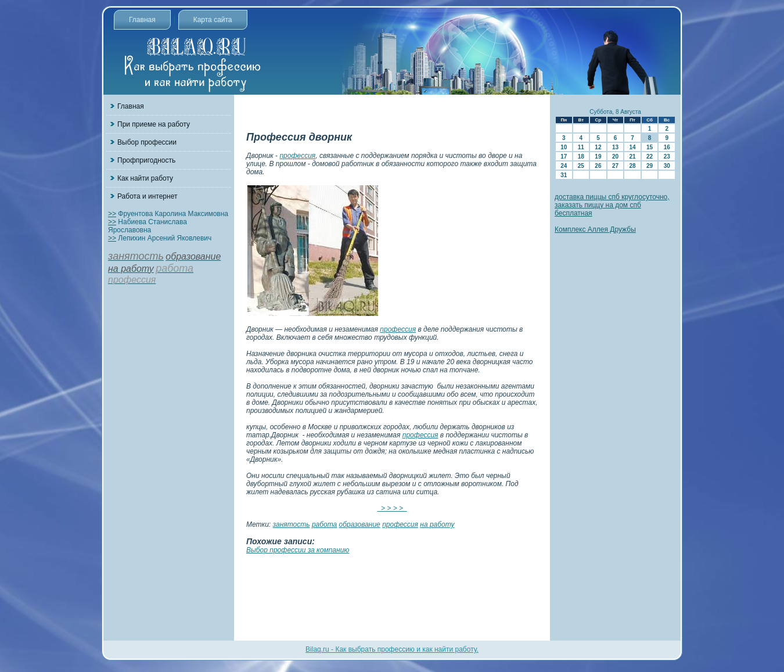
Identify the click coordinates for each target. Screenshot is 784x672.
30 (667, 166)
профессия (297, 156)
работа (324, 524)
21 (632, 157)
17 (564, 157)
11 (581, 147)
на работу (437, 524)
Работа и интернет (147, 196)
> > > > (392, 508)
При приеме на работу (154, 124)
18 (581, 157)
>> (112, 214)
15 (650, 147)
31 (564, 175)
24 (564, 166)
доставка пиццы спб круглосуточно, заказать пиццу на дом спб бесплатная (612, 205)
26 (598, 166)
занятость (292, 524)
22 (650, 157)
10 (564, 147)
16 (667, 147)
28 (632, 166)
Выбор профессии (147, 142)
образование (360, 524)
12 (598, 147)
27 (615, 166)
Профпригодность (146, 160)
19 (598, 157)
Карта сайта (213, 20)
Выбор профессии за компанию (298, 550)
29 (650, 166)
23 (667, 157)
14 (632, 147)
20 (615, 157)
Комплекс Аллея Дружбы (595, 229)
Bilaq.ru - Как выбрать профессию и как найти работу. (392, 649)
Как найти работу (145, 178)
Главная (142, 20)
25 (581, 166)
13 (615, 147)
